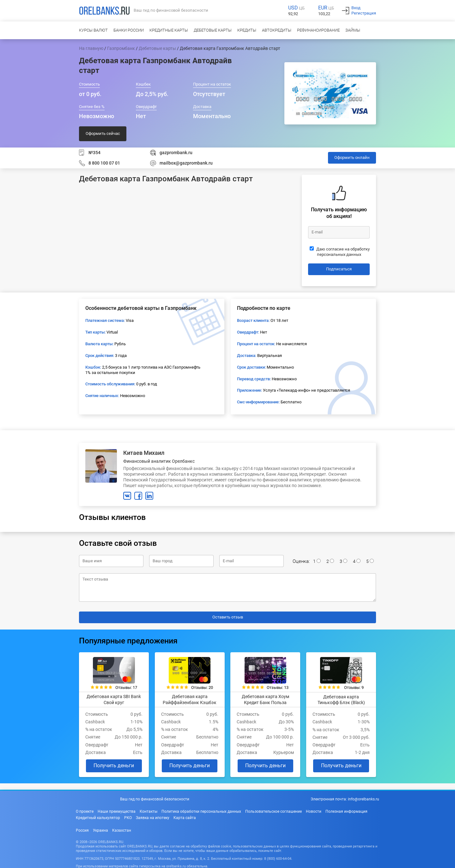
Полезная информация (346, 811)
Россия (82, 829)
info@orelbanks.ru (364, 799)
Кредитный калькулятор (98, 817)
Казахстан (122, 829)
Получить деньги (113, 765)
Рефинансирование (318, 30)
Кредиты (247, 30)
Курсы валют (93, 30)
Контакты (149, 811)
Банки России (129, 30)
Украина (100, 829)
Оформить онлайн (352, 157)
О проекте (85, 811)
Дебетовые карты (213, 30)
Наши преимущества (117, 811)
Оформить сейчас (103, 133)
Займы (353, 30)
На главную (91, 48)
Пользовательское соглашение (273, 811)
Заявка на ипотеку (153, 817)
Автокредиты (277, 30)
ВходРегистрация (364, 10)
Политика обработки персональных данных (201, 811)
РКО (128, 817)
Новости (314, 811)
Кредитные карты (169, 30)
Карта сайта (185, 817)
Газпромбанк (121, 48)
